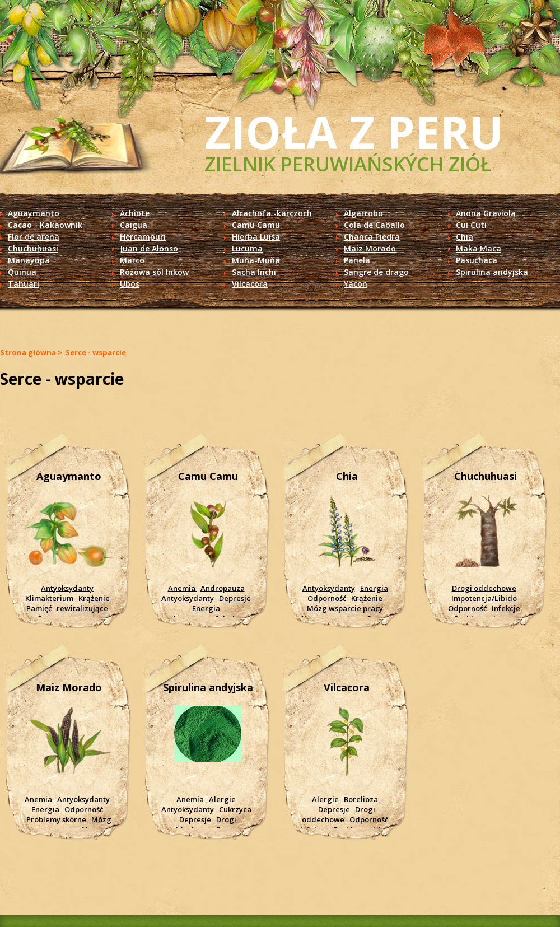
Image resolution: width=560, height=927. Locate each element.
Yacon (356, 284)
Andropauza (223, 588)
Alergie (222, 799)
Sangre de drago (376, 272)
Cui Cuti (471, 225)
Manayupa (29, 260)
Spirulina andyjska (492, 272)
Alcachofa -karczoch (272, 213)
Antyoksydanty (67, 588)
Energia (206, 608)
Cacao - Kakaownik (45, 225)
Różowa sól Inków (154, 272)
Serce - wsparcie (96, 352)
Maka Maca (479, 248)
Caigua (134, 225)
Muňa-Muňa (256, 260)
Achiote (135, 213)
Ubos (130, 284)
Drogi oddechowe (484, 588)
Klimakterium (49, 598)
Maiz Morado (370, 248)
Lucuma (247, 248)
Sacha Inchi (254, 272)
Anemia (183, 588)
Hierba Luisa (256, 237)
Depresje (235, 598)
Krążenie (94, 598)
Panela (357, 260)
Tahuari (24, 284)
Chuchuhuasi (33, 248)
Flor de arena (34, 237)
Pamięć (39, 608)
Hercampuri (143, 237)
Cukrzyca (235, 809)
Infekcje (506, 608)
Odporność (327, 598)
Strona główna (28, 352)
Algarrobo (363, 213)
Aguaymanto (34, 213)
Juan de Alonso (149, 248)
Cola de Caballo (374, 225)
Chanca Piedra (372, 237)
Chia (465, 237)
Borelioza (361, 799)
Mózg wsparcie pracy (345, 608)
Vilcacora (250, 284)
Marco (132, 260)
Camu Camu (256, 225)
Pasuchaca (477, 260)
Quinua (22, 272)
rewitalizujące (83, 608)
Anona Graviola (486, 213)
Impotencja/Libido (484, 598)
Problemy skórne (56, 819)
